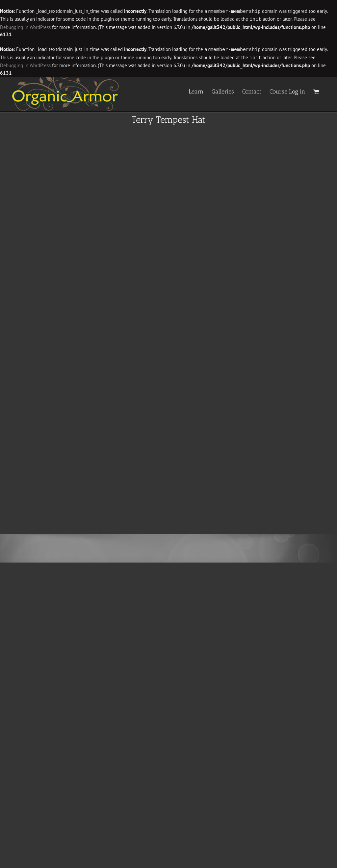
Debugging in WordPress (25, 26)
